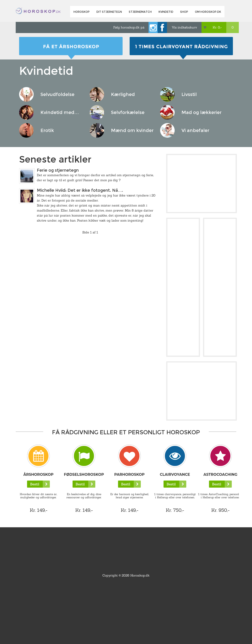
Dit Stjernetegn (109, 12)
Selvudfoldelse (57, 94)
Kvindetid (166, 12)
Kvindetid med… (60, 112)
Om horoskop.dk (208, 12)
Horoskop (82, 12)
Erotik (47, 130)
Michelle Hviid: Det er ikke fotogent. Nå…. (80, 190)
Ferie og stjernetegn (58, 170)
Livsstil (189, 94)
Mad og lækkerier (202, 112)
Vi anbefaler (195, 130)
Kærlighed (123, 94)
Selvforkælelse (128, 112)
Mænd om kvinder (132, 130)
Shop (184, 12)
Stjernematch (140, 12)
